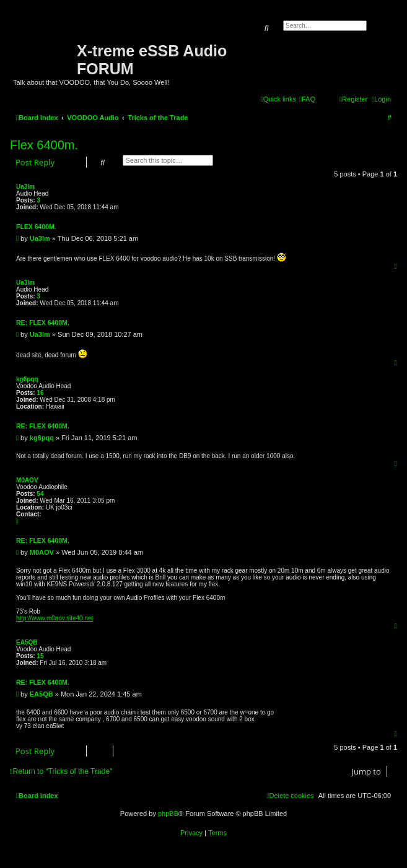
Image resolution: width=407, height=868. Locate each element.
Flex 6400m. (44, 145)
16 (40, 393)
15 (40, 656)
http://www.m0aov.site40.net (55, 618)
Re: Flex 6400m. (43, 323)
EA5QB (27, 642)
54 (40, 494)
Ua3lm (25, 187)
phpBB (168, 814)
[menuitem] (307, 99)
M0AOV (27, 480)
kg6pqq (27, 379)
